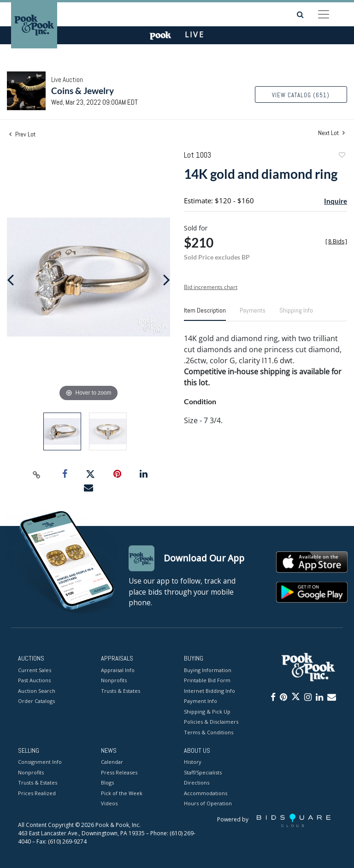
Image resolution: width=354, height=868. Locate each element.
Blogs (107, 783)
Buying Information (208, 670)
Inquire (336, 201)
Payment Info (201, 701)
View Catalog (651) (301, 95)
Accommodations (206, 793)
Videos (109, 804)
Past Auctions (34, 680)
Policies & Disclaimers (211, 722)
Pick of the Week (122, 793)
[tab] (205, 314)
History (193, 762)
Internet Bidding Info (209, 691)
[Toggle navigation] (324, 14)
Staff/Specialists (203, 772)
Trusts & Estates (121, 691)
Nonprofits (114, 680)
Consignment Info (40, 762)
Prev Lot (22, 134)
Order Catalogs (36, 701)
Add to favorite (342, 156)
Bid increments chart (211, 287)
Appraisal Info (118, 670)
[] (336, 241)
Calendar (112, 762)
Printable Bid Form (207, 680)
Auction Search (37, 691)
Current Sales (35, 670)
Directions (197, 783)
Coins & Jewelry (83, 91)
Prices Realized (37, 793)
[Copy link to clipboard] (37, 474)
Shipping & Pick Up (207, 712)
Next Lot (331, 133)
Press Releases (119, 772)
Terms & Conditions (209, 732)
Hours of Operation (208, 804)
